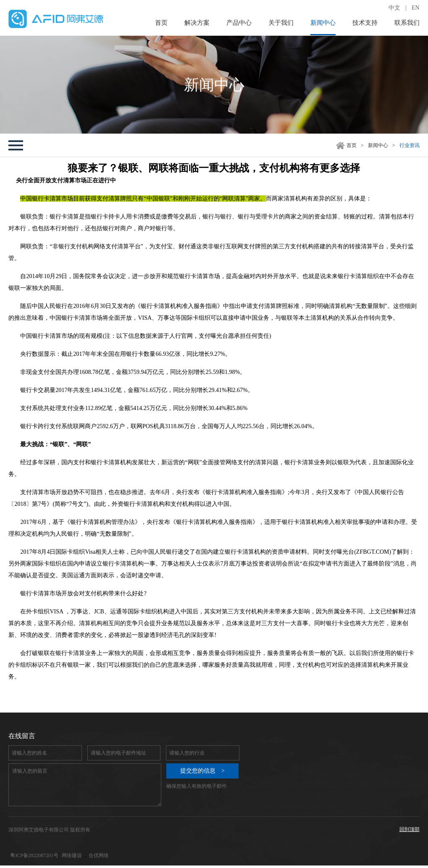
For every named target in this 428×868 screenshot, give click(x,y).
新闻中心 (323, 23)
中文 (394, 8)
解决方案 (197, 23)
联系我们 (407, 23)
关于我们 (281, 23)
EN (416, 8)
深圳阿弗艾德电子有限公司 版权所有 (49, 830)
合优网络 (99, 855)
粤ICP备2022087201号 (34, 855)
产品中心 (239, 23)
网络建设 (72, 855)
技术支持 (365, 23)
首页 (161, 23)
